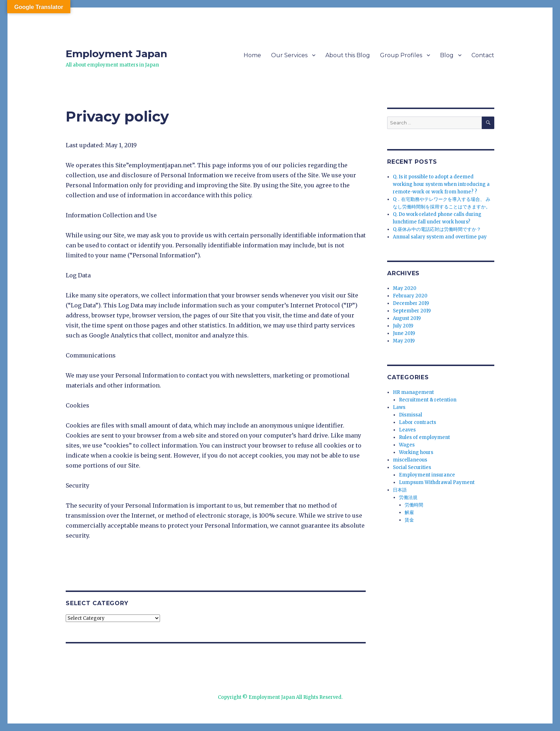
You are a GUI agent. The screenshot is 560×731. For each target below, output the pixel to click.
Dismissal (411, 415)
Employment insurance (427, 475)
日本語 (400, 490)
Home (252, 55)
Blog (447, 55)
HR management (413, 392)
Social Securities (412, 467)
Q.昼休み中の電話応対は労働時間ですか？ (437, 229)
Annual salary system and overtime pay (440, 237)
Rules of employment (424, 437)
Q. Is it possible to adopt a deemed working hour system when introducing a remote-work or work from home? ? (441, 184)
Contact (483, 55)
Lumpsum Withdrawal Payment (437, 482)
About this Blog (348, 55)
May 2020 (405, 288)
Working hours (416, 452)
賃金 (409, 520)
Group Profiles (401, 55)
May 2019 (404, 341)
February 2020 (410, 296)
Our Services (289, 55)
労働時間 (414, 505)
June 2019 (404, 333)
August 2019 (407, 318)
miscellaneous (410, 460)
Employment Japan (116, 54)
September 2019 (412, 311)
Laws (399, 407)
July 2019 (403, 326)
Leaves (407, 430)
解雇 (409, 512)
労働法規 (408, 497)
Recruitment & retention (428, 400)
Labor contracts (417, 422)
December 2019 (411, 303)
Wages (407, 445)
